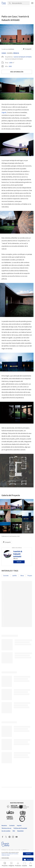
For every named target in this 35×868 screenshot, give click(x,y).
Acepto (28, 854)
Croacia (16, 53)
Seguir (19, 562)
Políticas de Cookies (6, 855)
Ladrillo (14, 576)
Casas (4, 53)
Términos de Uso (5, 854)
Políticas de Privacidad (13, 854)
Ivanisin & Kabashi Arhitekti (23, 57)
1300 (11, 63)
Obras (22, 576)
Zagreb (4, 113)
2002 (10, 66)
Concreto (6, 576)
